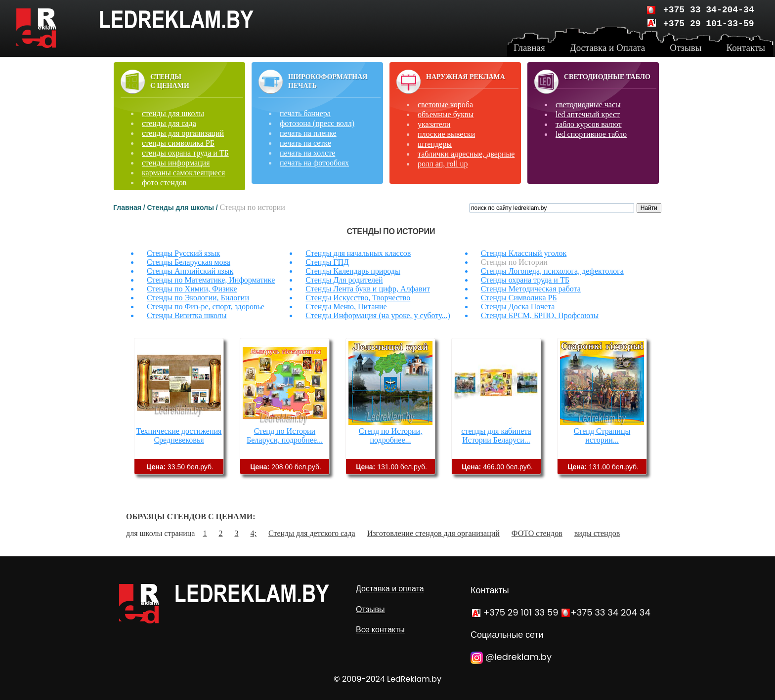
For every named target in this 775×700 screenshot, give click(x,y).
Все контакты (380, 630)
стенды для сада (169, 123)
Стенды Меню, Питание (346, 307)
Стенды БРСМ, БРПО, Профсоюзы (540, 315)
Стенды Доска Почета (518, 307)
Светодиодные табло (607, 77)
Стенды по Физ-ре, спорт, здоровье (206, 307)
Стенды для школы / (184, 207)
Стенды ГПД (327, 262)
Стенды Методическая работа (531, 289)
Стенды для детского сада (312, 533)
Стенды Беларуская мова (189, 262)
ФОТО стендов (537, 533)
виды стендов (597, 533)
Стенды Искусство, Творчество (358, 298)
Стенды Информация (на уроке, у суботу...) (378, 315)
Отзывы (370, 609)
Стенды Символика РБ (519, 298)
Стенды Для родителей (344, 280)
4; (253, 533)
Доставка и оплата (390, 589)
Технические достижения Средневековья (179, 435)
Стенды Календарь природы (353, 271)
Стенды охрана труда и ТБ (525, 280)
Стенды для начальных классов (358, 253)
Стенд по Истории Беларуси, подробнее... (285, 435)
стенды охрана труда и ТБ (185, 153)
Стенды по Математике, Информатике (211, 280)
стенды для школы (173, 113)
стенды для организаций (183, 133)
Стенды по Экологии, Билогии (198, 298)
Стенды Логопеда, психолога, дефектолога (552, 271)
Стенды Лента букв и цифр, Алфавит (368, 289)
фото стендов (164, 183)
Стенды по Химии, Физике (192, 289)
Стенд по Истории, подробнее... (390, 435)
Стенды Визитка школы (187, 315)
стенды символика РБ (178, 143)
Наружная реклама (466, 77)
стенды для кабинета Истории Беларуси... (496, 435)
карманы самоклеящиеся (183, 173)
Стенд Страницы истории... (602, 435)
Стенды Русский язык (183, 253)
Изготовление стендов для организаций (433, 533)
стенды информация (176, 163)
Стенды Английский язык (190, 271)
